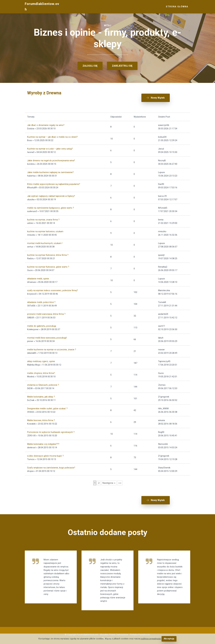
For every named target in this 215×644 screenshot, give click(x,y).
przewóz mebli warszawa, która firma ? (46, 313)
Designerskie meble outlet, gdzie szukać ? (47, 408)
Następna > (109, 482)
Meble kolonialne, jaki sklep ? (41, 396)
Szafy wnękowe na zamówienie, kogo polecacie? (51, 467)
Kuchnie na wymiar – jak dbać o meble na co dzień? (52, 136)
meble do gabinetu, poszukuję (42, 325)
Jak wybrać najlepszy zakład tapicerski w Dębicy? (51, 195)
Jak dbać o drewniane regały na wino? (46, 124)
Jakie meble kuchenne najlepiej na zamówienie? (50, 171)
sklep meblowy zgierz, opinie (41, 360)
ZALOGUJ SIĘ (90, 66)
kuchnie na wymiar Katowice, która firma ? (48, 254)
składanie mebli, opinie (38, 278)
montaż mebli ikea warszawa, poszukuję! (47, 337)
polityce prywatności (151, 639)
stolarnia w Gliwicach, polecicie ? (43, 384)
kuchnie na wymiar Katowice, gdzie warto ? (48, 266)
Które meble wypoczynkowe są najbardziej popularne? (54, 183)
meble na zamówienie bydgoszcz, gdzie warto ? (51, 207)
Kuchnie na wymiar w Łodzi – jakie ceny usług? (50, 148)
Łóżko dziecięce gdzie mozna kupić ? (45, 455)
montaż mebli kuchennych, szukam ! (45, 242)
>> (120, 482)
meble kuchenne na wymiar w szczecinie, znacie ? (52, 349)
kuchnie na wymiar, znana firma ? (43, 219)
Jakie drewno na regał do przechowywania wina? (51, 160)
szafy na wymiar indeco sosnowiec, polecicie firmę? (52, 290)
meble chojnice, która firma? (41, 372)
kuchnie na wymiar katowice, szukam (45, 230)
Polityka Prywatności (140, 633)
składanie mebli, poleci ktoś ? (41, 301)
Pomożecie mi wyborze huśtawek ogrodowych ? (51, 431)
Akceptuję (169, 639)
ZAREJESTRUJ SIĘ (122, 66)
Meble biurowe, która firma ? (41, 420)
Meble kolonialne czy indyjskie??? (43, 443)
